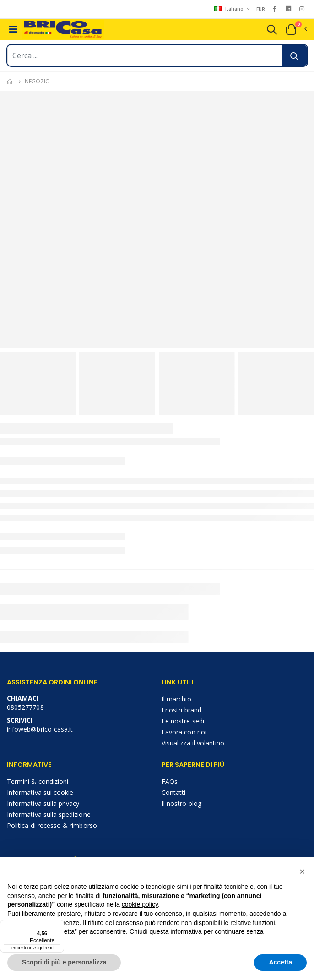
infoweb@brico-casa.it (40, 729)
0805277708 (25, 707)
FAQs (170, 781)
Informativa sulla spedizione (49, 814)
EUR (261, 9)
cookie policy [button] (140, 904)
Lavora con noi (184, 732)
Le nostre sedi (183, 721)
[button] (272, 31)
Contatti (173, 792)
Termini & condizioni (38, 781)
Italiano (230, 9)
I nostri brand (181, 710)
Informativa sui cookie (40, 792)
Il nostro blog (181, 803)
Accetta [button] (280, 962)
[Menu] (59, 925)
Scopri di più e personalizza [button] (64, 962)
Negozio (37, 81)
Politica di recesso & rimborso (52, 825)
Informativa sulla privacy (43, 803)
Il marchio (176, 699)
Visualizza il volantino (193, 743)
